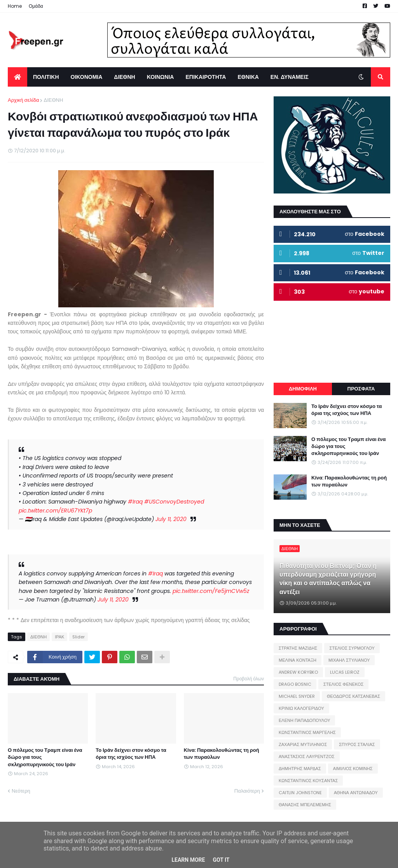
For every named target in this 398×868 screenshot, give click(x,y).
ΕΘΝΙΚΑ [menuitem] (248, 77)
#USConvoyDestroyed (174, 502)
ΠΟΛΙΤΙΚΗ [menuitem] (46, 77)
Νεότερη (21, 791)
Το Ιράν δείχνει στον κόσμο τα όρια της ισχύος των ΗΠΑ (131, 754)
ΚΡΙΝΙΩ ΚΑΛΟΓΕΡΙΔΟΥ (301, 708)
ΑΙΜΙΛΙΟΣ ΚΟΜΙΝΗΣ (353, 769)
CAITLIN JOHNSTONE (300, 793)
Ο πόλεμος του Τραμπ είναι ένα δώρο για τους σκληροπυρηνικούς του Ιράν (45, 757)
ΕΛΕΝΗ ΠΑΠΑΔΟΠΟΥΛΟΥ (304, 720)
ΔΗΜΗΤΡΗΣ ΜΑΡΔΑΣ (300, 769)
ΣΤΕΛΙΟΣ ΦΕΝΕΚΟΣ (343, 684)
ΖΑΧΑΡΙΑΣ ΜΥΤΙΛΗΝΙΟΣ (303, 744)
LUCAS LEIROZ (345, 672)
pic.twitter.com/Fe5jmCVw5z (211, 591)
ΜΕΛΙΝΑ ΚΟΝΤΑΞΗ (298, 660)
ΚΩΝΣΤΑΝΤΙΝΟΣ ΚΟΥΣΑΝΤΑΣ (308, 781)
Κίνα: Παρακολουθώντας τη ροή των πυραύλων (222, 754)
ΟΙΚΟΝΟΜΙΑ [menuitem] (87, 77)
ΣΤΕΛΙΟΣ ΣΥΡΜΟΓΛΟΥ (352, 648)
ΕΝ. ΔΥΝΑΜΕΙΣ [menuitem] (290, 77)
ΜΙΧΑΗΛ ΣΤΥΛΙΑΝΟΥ (349, 660)
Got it (221, 860)
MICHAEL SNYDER (297, 696)
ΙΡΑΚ (59, 637)
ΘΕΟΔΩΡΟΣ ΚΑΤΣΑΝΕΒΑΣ (353, 696)
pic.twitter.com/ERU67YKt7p (55, 511)
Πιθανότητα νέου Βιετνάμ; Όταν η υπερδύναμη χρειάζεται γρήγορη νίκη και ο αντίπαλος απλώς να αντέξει (328, 579)
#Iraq (135, 502)
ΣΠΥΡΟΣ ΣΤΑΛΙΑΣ (357, 744)
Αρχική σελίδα (23, 100)
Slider (79, 637)
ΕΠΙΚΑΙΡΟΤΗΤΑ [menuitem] (206, 77)
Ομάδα (36, 6)
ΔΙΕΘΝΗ (53, 100)
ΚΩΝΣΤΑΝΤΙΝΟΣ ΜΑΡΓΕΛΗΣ (307, 732)
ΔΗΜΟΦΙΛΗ (303, 389)
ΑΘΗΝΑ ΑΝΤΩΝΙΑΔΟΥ (356, 793)
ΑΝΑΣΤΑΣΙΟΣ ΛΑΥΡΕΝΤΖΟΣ (307, 756)
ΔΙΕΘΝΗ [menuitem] (124, 77)
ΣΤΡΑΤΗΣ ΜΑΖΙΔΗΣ (298, 648)
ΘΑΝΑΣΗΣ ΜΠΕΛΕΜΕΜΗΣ (305, 805)
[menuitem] (17, 77)
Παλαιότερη (247, 791)
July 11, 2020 (171, 519)
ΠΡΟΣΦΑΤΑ (361, 389)
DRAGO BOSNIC (295, 684)
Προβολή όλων (249, 679)
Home (15, 6)
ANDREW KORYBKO (298, 672)
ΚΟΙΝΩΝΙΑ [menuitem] (161, 77)
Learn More (188, 860)
